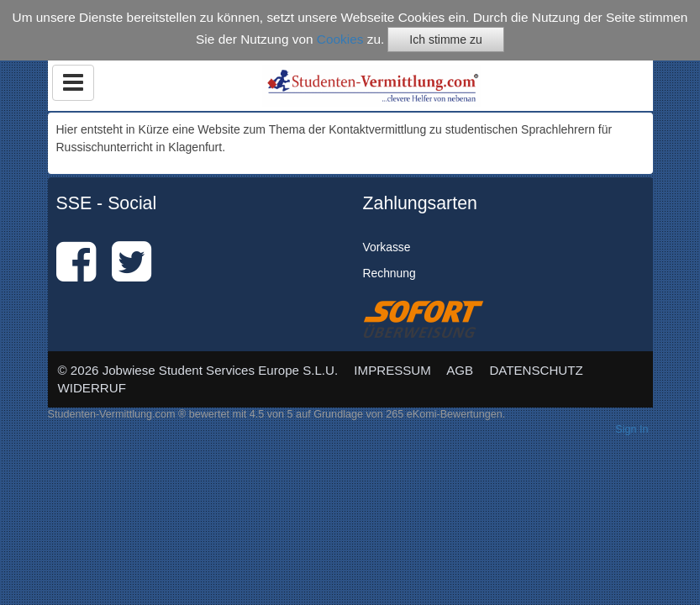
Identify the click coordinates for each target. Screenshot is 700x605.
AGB (460, 370)
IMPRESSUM (392, 370)
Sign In (632, 429)
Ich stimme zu (445, 39)
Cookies (340, 39)
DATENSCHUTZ (536, 370)
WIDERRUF (92, 388)
